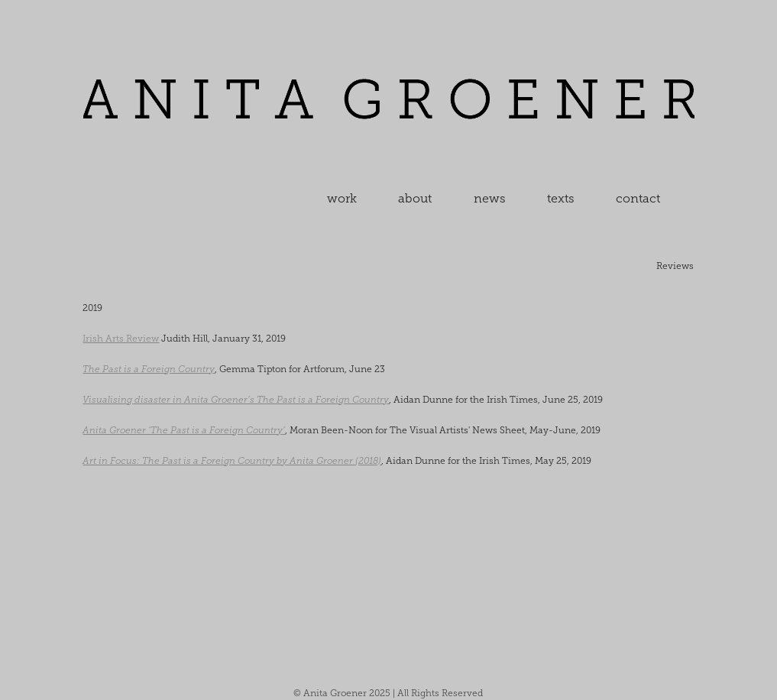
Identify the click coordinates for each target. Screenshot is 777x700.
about (415, 198)
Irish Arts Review (121, 339)
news (490, 198)
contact (638, 198)
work (342, 198)
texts (561, 198)
